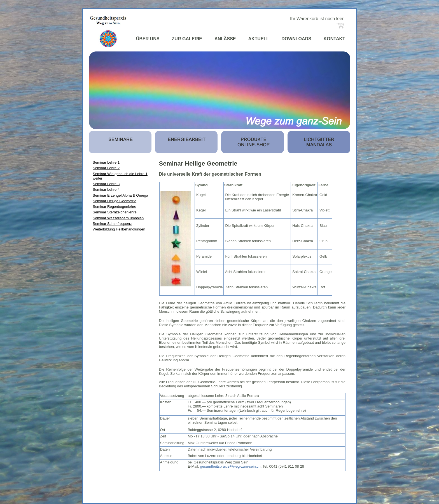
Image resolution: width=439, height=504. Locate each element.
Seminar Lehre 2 (106, 168)
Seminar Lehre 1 (106, 162)
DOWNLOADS (296, 39)
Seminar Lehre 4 (106, 189)
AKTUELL (259, 39)
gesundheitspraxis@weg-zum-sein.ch (230, 466)
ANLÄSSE (225, 39)
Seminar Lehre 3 (106, 184)
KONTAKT (334, 39)
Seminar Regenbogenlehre (114, 207)
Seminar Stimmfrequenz (112, 224)
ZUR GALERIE (187, 39)
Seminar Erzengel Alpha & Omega (120, 195)
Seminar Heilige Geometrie (115, 201)
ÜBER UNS (148, 39)
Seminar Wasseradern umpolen (118, 218)
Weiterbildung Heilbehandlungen (119, 229)
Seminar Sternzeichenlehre (115, 212)
